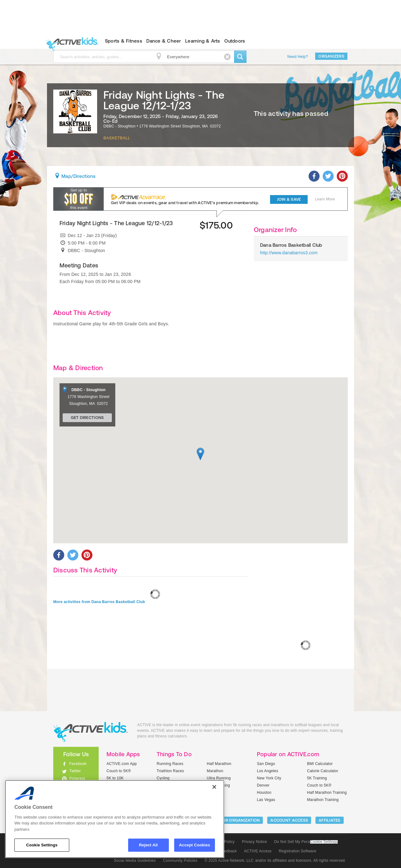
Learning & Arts (203, 41)
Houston (264, 793)
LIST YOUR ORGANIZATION (234, 820)
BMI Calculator (320, 764)
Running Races (170, 764)
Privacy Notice (254, 842)
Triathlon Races (170, 771)
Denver (263, 785)
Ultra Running (219, 778)
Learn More (325, 199)
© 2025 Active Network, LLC (229, 860)
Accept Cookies (194, 845)
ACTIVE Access (258, 851)
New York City (269, 778)
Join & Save (289, 199)
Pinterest (77, 778)
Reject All (148, 845)
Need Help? (298, 57)
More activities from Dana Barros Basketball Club (99, 602)
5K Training (317, 778)
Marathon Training (323, 800)
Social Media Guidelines (135, 860)
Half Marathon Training (327, 793)
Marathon (215, 771)
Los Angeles (268, 771)
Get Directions (87, 418)
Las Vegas (266, 800)
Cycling (163, 778)
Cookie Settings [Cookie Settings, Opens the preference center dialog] (42, 845)
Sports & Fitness (124, 41)
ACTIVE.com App (122, 764)
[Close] (214, 787)
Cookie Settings (324, 842)
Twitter (75, 771)
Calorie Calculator (323, 771)
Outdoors (235, 41)
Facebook (78, 764)
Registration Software (298, 851)
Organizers (331, 56)
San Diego (266, 764)
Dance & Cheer (164, 41)
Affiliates (330, 820)
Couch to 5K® (119, 771)
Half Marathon (219, 764)
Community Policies (180, 860)
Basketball (117, 138)
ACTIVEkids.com (71, 41)
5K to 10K (115, 778)
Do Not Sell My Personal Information (306, 842)
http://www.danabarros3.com (289, 253)
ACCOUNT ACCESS (289, 820)
